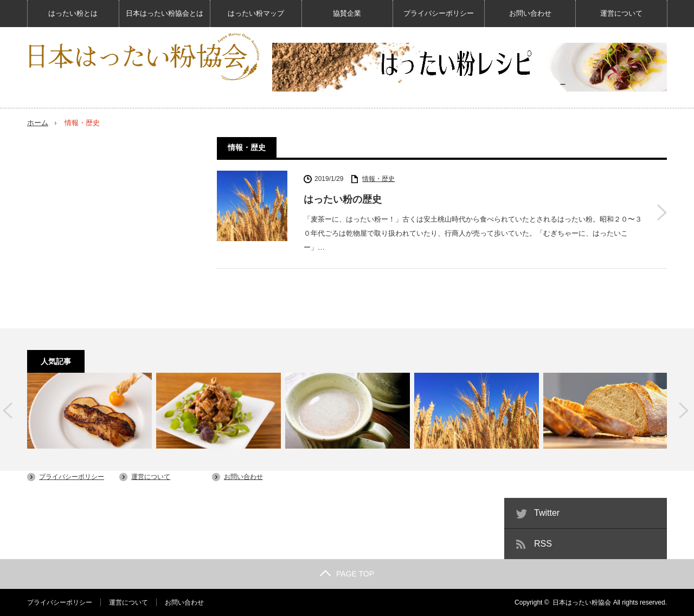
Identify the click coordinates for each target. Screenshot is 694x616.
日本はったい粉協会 (582, 602)
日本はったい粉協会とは (165, 13)
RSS (543, 544)
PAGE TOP (347, 574)
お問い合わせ (530, 13)
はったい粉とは (73, 13)
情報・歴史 (378, 179)
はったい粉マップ (256, 13)
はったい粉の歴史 (343, 199)
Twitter (547, 513)
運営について (621, 13)
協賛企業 (347, 13)
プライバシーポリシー (439, 13)
